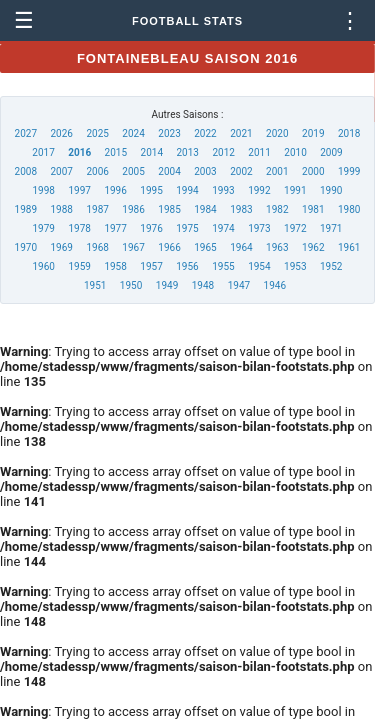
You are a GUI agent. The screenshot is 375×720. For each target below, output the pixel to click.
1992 (259, 190)
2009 (331, 152)
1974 (223, 228)
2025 (97, 133)
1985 (169, 209)
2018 (349, 133)
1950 (131, 285)
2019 (313, 133)
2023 (169, 133)
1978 (79, 228)
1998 (44, 190)
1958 (115, 266)
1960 (44, 266)
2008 (26, 171)
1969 (61, 247)
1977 (115, 228)
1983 (241, 209)
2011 (259, 152)
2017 (43, 152)
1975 (187, 228)
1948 (203, 285)
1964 (241, 247)
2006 (97, 171)
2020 (277, 133)
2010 (295, 152)
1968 (97, 247)
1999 (349, 171)
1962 (313, 247)
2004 (169, 171)
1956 (187, 266)
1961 (349, 247)
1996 (115, 190)
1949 (167, 285)
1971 (331, 228)
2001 (277, 171)
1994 (187, 190)
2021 (241, 133)
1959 (79, 266)
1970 (26, 247)
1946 (275, 285)
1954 (259, 266)
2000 (313, 171)
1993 (223, 190)
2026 (61, 133)
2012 (223, 152)
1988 (61, 209)
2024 (133, 133)
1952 (331, 266)
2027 (26, 133)
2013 (187, 152)
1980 (349, 209)
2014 (152, 152)
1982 (277, 209)
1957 (151, 266)
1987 (97, 209)
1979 (44, 228)
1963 (277, 247)
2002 (241, 171)
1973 (259, 228)
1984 (205, 209)
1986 (133, 209)
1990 (331, 190)
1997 (79, 190)
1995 (151, 190)
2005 (133, 171)
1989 (26, 209)
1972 (295, 228)
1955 (223, 266)
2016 (79, 152)
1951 (95, 285)
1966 (169, 247)
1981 (313, 209)
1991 (295, 190)
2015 (116, 152)
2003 (205, 171)
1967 (133, 247)
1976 (151, 228)
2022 (205, 133)
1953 (295, 266)
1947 (239, 285)
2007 (61, 171)
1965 (205, 247)
